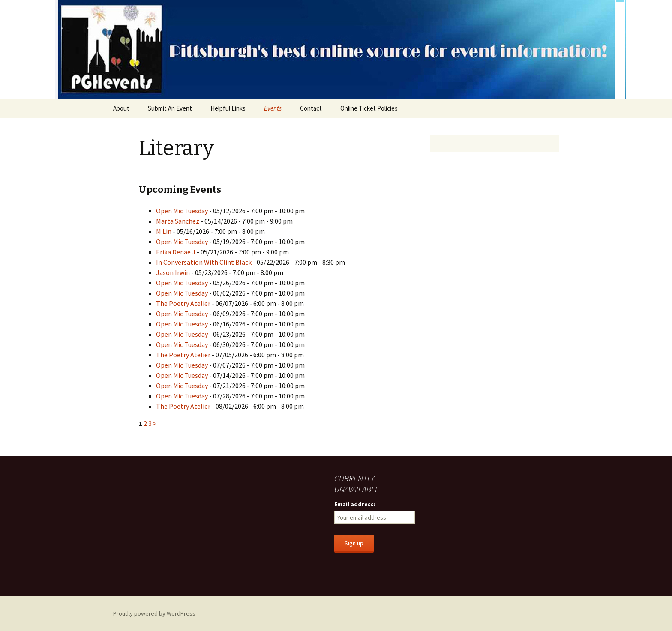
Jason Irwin (173, 272)
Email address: (355, 504)
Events (273, 108)
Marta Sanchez (178, 221)
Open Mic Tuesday (182, 211)
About (121, 108)
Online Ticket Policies (369, 108)
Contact (311, 108)
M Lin (164, 231)
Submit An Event (170, 108)
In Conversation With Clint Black (204, 262)
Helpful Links (228, 108)
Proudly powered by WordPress (154, 613)
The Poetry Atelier (183, 303)
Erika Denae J (176, 252)
